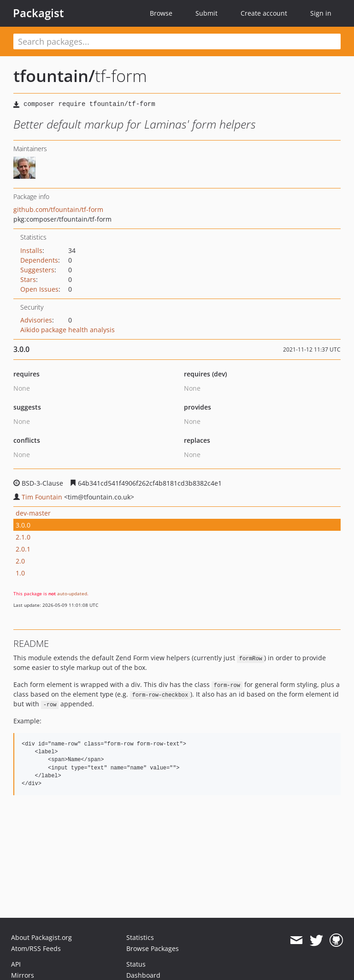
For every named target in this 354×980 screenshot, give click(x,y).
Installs (31, 250)
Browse (161, 13)
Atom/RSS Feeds (36, 948)
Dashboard (143, 975)
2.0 (20, 561)
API (16, 964)
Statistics (140, 937)
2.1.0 (23, 537)
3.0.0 (23, 525)
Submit (206, 13)
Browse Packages (153, 948)
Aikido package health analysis (68, 330)
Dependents (39, 260)
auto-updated (72, 593)
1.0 (20, 573)
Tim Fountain (42, 497)
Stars (28, 279)
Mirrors (23, 975)
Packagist (38, 13)
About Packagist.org (41, 937)
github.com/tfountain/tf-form (58, 209)
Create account (264, 13)
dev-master (33, 513)
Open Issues (39, 289)
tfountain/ (54, 76)
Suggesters (37, 270)
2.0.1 (23, 549)
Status (136, 964)
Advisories (36, 320)
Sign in (321, 13)
